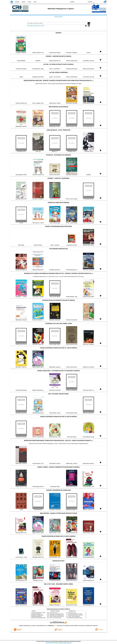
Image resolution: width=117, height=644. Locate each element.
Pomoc (30, 2)
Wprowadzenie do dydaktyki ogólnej (37, 615)
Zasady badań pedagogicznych (36, 614)
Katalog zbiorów (58, 17)
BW (79, 2)
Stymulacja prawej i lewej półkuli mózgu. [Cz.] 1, (58, 614)
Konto (35, 2)
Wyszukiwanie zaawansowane (33, 26)
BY (85, 2)
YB (82, 2)
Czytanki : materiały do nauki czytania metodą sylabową (59, 616)
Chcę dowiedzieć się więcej (52, 643)
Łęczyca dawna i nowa (54, 613)
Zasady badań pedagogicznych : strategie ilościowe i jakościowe (42, 613)
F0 (94, 2)
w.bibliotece (51, 626)
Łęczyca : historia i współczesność (55, 618)
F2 (100, 2)
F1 (96, 2)
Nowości (17, 2)
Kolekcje (42, 26)
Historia (24, 2)
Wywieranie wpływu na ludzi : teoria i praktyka (76, 615)
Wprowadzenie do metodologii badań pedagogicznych (40, 618)
